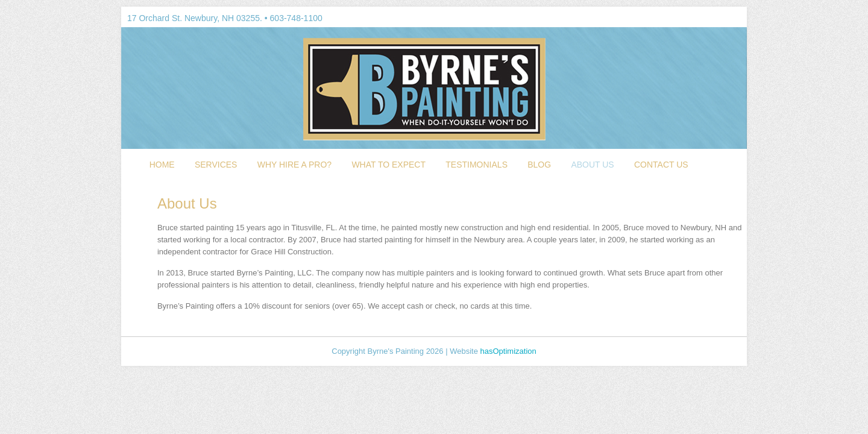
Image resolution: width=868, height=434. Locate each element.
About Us (592, 165)
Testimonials (476, 165)
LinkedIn (681, 18)
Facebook (644, 18)
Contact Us (661, 165)
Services (216, 165)
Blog (539, 165)
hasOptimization (508, 351)
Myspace (699, 18)
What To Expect (388, 165)
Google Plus (662, 18)
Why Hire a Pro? (294, 165)
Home (162, 165)
